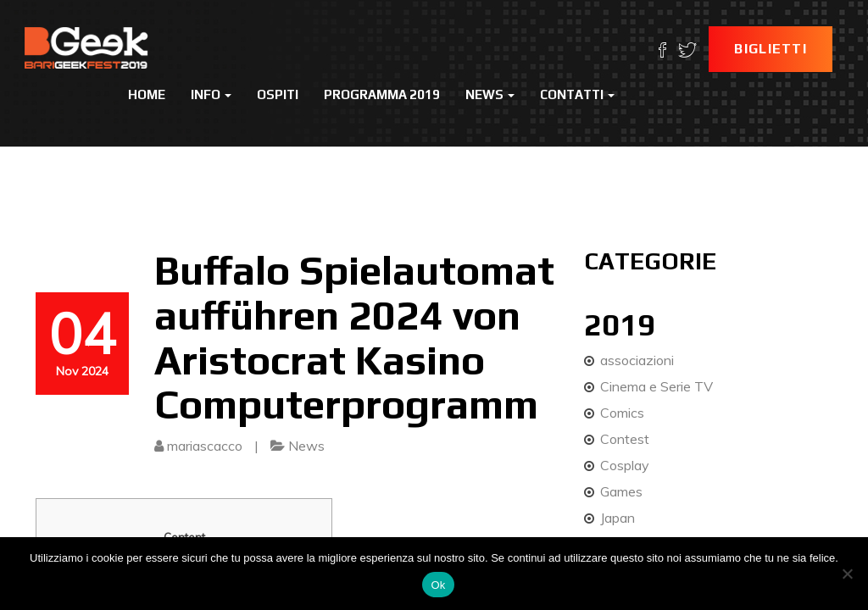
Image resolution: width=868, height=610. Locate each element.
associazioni (637, 360)
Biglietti (771, 49)
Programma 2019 (382, 94)
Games (621, 491)
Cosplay (625, 465)
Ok (438, 585)
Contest (625, 439)
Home (147, 94)
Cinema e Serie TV (657, 386)
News (490, 94)
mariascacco (205, 446)
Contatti (577, 94)
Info (211, 94)
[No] (847, 574)
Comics (622, 413)
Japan (618, 518)
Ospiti (278, 94)
